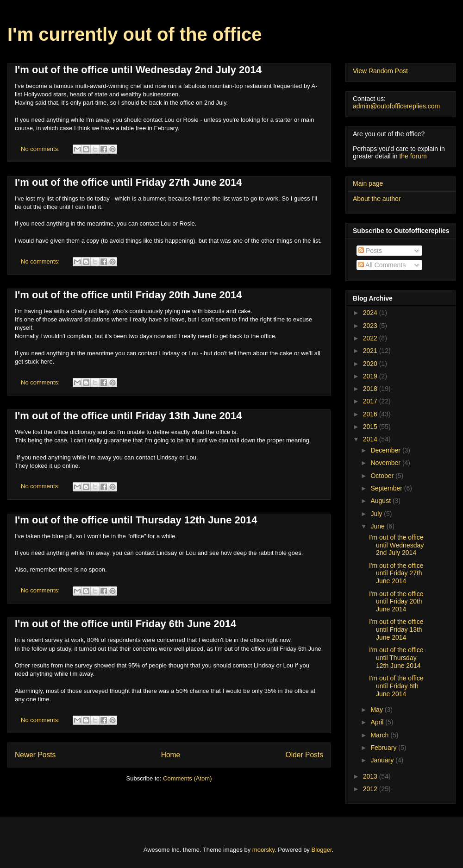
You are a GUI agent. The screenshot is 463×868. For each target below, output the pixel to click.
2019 (371, 376)
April (378, 722)
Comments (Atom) (187, 778)
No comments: (41, 149)
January (383, 760)
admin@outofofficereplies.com (396, 106)
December (386, 450)
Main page (368, 183)
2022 (371, 338)
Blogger (322, 850)
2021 (371, 351)
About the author (377, 199)
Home (171, 755)
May (377, 710)
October (383, 476)
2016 (371, 414)
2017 (371, 401)
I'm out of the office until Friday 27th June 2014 (128, 182)
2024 (371, 313)
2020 (371, 364)
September (387, 488)
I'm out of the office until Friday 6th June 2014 (125, 624)
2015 (371, 427)
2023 (371, 326)
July (377, 514)
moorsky (263, 850)
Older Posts (304, 755)
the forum (413, 156)
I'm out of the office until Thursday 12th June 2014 (136, 520)
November (386, 463)
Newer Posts (35, 755)
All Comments (382, 265)
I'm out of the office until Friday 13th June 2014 (128, 416)
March (380, 735)
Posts (370, 251)
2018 (371, 389)
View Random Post (380, 71)
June (378, 526)
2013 (371, 776)
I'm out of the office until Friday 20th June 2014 (128, 295)
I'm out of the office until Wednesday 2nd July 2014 (138, 70)
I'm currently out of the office (135, 34)
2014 (371, 439)
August (381, 501)
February (384, 748)
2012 (371, 789)
